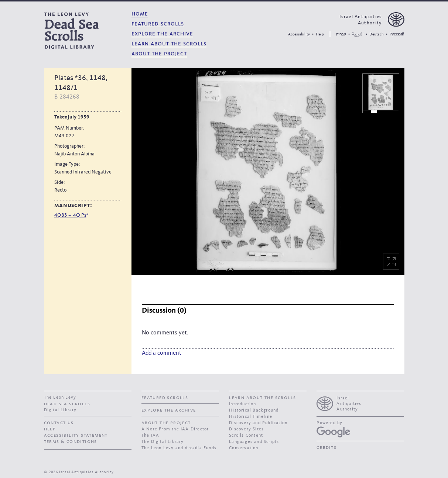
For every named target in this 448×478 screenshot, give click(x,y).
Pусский (397, 35)
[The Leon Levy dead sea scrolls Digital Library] (85, 30)
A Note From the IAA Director (175, 429)
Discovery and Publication (258, 423)
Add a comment (162, 353)
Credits (326, 447)
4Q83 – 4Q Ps (70, 215)
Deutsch (377, 35)
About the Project (159, 54)
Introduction (242, 404)
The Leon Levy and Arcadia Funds (179, 448)
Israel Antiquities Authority (360, 20)
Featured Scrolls (158, 24)
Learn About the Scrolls (169, 44)
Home (140, 14)
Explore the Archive (162, 34)
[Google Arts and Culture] (333, 432)
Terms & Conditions (71, 441)
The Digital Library (163, 442)
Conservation (244, 448)
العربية (358, 35)
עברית (341, 34)
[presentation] (360, 403)
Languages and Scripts (254, 442)
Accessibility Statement (76, 435)
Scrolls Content (246, 436)
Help (320, 35)
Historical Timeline (251, 417)
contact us (59, 423)
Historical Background (254, 410)
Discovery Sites (246, 429)
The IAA (150, 436)
